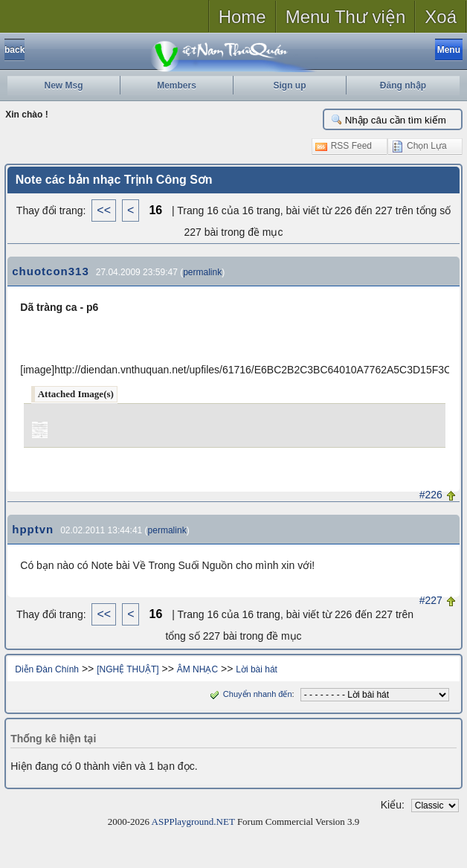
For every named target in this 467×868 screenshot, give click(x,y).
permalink (202, 272)
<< (104, 210)
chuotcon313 (51, 271)
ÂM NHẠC (197, 669)
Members (177, 86)
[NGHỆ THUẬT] (128, 669)
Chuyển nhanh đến (249, 694)
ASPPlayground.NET (193, 822)
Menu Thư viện (346, 17)
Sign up (290, 86)
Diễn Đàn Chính (47, 669)
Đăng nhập (403, 86)
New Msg (63, 86)
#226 (431, 495)
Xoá (441, 17)
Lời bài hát (257, 669)
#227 (431, 600)
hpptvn (33, 529)
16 (155, 210)
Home (242, 17)
